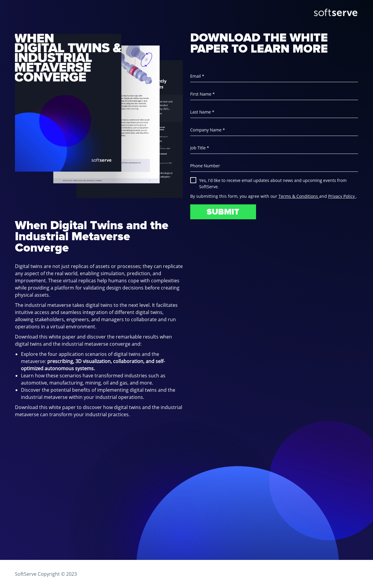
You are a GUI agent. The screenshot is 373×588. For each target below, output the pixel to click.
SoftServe (26, 574)
